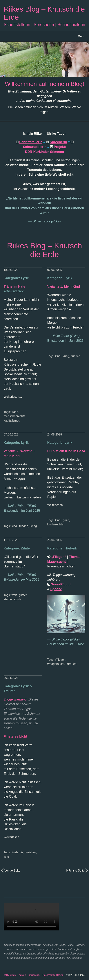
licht (6, 857)
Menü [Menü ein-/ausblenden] (81, 36)
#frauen (71, 664)
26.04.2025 (55, 540)
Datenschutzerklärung (53, 975)
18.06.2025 (11, 270)
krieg (66, 356)
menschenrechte (14, 416)
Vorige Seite (12, 871)
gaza (66, 520)
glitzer (23, 595)
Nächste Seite (75, 871)
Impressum (34, 975)
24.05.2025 (55, 434)
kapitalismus (12, 421)
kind (58, 356)
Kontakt (22, 975)
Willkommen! (10, 975)
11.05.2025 (11, 540)
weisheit (31, 852)
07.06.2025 (55, 270)
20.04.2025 (11, 678)
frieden (76, 356)
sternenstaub (12, 599)
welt (14, 595)
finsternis (17, 852)
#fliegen (60, 660)
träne (15, 412)
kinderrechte (55, 524)
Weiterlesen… (13, 397)
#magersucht (56, 664)
